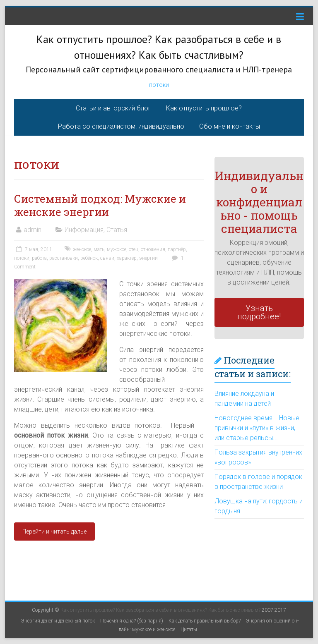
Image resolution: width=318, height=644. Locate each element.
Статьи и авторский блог (113, 108)
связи (107, 258)
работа (39, 258)
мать (99, 249)
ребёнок (89, 258)
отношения (153, 249)
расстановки (64, 258)
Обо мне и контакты (230, 126)
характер (127, 258)
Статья (117, 230)
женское (82, 249)
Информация (84, 230)
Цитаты (189, 630)
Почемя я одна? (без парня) (132, 621)
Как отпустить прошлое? (204, 108)
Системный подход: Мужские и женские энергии (100, 205)
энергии (148, 258)
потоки (159, 85)
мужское (117, 249)
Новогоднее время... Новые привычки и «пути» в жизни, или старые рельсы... (257, 428)
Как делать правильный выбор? (205, 621)
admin (33, 230)
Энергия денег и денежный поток (58, 621)
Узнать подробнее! (259, 312)
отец (134, 249)
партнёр (177, 249)
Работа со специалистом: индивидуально (121, 126)
